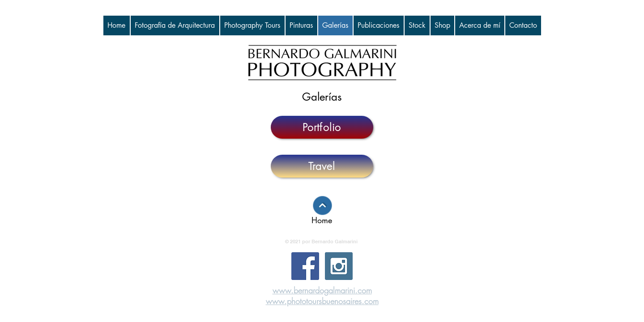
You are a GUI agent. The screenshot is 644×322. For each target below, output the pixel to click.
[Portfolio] (322, 127)
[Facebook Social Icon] (305, 266)
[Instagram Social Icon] (339, 266)
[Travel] (322, 166)
